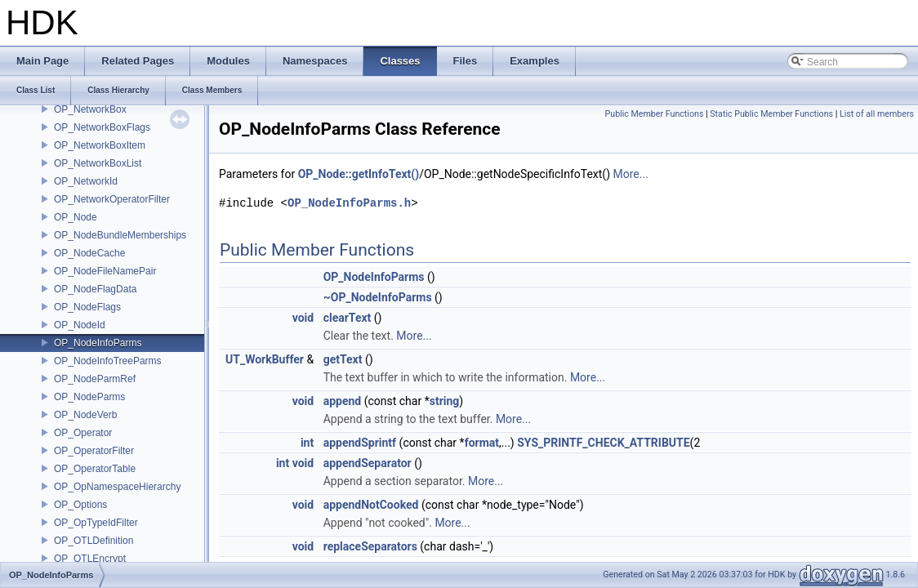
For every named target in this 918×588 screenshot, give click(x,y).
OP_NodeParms (89, 397)
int (307, 443)
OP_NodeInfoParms (98, 343)
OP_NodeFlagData (95, 289)
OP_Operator (83, 433)
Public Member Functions (655, 114)
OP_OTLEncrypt (90, 559)
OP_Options (80, 505)
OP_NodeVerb (85, 415)
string (445, 401)
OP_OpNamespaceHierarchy (117, 487)
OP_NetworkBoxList (98, 163)
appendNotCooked (371, 505)
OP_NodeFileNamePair (105, 271)
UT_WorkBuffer (265, 359)
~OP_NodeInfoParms (378, 297)
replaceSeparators (370, 546)
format (482, 443)
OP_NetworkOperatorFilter (112, 199)
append (343, 401)
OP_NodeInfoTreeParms (108, 361)
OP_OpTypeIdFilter (96, 523)
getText (343, 359)
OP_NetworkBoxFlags (102, 127)
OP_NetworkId (86, 181)
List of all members (877, 114)
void (303, 318)
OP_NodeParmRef (95, 379)
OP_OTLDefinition (94, 541)
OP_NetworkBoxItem (100, 145)
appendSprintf (360, 443)
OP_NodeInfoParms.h (349, 203)
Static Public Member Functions (771, 114)
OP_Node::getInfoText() (359, 174)
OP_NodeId (80, 325)
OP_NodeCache (89, 253)
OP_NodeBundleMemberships (120, 235)
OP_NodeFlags (87, 307)
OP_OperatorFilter (94, 451)
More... (631, 174)
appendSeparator (368, 463)
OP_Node (76, 217)
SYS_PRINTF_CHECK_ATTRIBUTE (603, 443)
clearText (348, 318)
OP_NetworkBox (90, 109)
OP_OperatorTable (95, 469)
